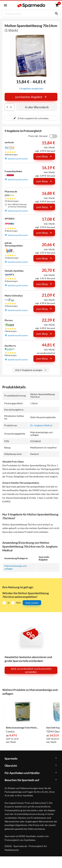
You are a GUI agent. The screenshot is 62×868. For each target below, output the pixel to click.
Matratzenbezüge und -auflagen (16, 567)
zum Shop (44, 156)
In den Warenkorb (37, 107)
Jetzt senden (32, 603)
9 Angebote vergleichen (31, 88)
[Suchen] (56, 14)
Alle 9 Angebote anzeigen (31, 370)
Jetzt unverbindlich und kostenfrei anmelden (31, 670)
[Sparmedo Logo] (31, 6)
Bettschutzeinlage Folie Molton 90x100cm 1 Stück (22, 728)
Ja (8, 603)
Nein (19, 603)
